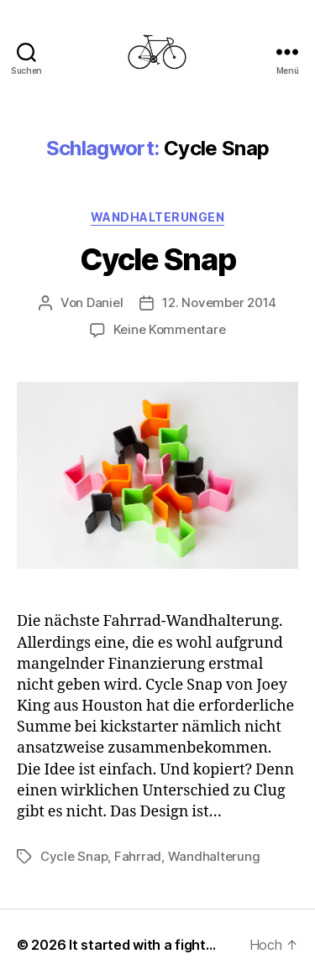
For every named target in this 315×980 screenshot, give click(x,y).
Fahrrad (138, 856)
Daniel (105, 302)
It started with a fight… (142, 945)
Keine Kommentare (170, 329)
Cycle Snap (157, 259)
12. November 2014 (219, 302)
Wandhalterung (214, 856)
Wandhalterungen (158, 217)
